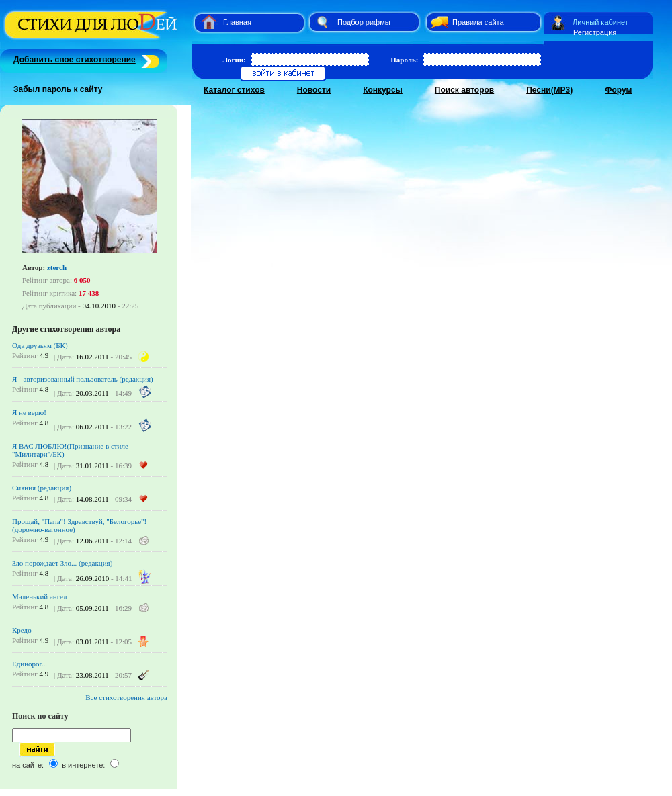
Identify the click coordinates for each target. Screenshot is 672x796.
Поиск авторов (464, 90)
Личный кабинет (600, 22)
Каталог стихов (234, 90)
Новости (314, 90)
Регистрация (595, 32)
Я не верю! (29, 412)
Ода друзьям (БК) (40, 345)
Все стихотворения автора (126, 697)
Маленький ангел (39, 596)
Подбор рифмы (364, 22)
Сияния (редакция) (42, 488)
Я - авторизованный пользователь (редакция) (83, 379)
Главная (237, 22)
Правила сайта (478, 22)
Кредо (22, 630)
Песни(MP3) (549, 90)
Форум (618, 90)
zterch (57, 267)
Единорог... (30, 664)
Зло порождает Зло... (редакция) (62, 563)
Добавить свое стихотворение (75, 60)
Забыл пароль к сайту (58, 89)
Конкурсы (383, 90)
